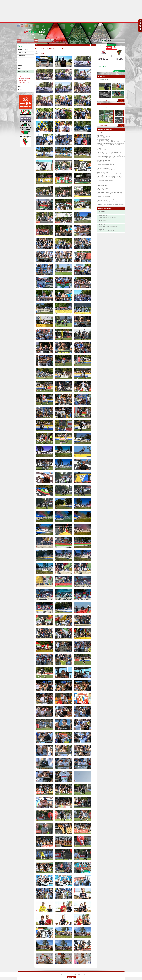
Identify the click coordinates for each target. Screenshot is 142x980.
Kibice (21, 77)
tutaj (98, 974)
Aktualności (23, 53)
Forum (21, 89)
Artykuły (22, 56)
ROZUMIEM (72, 977)
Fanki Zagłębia (23, 80)
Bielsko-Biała (102, 66)
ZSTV (20, 86)
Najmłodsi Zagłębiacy (24, 79)
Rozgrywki (22, 62)
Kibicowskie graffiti (24, 82)
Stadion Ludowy (24, 59)
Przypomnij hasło (39, 38)
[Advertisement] (71, 11)
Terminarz (118, 71)
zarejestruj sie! (29, 38)
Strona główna (24, 50)
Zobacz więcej (103, 100)
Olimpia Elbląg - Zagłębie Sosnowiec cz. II (49, 49)
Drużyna (21, 68)
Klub (20, 65)
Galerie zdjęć (23, 71)
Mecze (21, 75)
